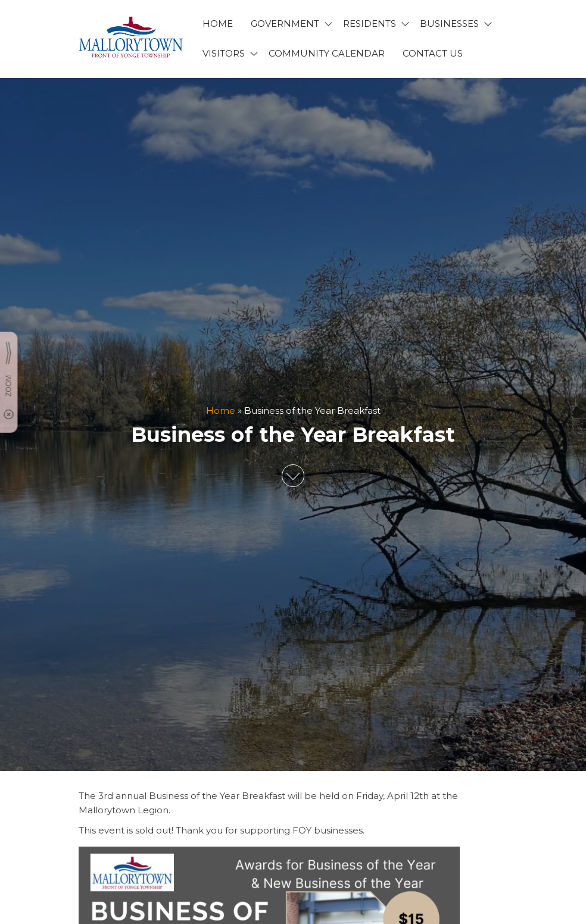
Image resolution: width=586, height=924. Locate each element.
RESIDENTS (370, 24)
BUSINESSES (449, 24)
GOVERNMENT (285, 24)
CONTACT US (433, 53)
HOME (218, 24)
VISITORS (224, 53)
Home (221, 411)
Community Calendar (327, 53)
